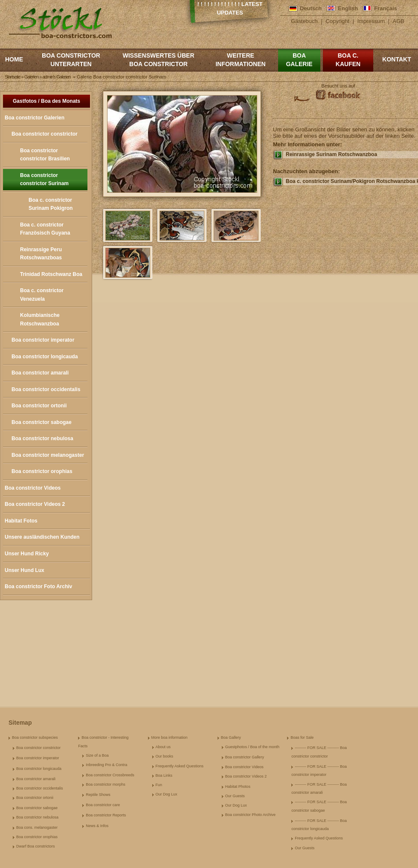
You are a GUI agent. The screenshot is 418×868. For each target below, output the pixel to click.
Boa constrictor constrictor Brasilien (45, 155)
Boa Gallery (231, 737)
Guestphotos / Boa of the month (252, 747)
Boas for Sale (302, 737)
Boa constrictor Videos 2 (35, 504)
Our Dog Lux (167, 794)
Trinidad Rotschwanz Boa (51, 274)
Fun (159, 785)
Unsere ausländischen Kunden (42, 537)
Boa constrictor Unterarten (71, 60)
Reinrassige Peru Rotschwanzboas (41, 254)
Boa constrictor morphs (106, 784)
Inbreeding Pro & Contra (106, 765)
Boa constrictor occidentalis (46, 389)
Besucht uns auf (338, 86)
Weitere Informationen (240, 60)
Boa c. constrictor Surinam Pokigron (51, 204)
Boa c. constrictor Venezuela (42, 295)
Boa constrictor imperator (43, 340)
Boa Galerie (299, 60)
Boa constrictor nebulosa (42, 438)
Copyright (337, 21)
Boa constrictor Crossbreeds (110, 775)
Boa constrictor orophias (42, 471)
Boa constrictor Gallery (245, 757)
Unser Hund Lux (25, 570)
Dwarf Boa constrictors (36, 846)
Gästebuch (304, 21)
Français (385, 8)
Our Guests (235, 796)
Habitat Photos (238, 787)
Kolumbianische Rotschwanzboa (40, 319)
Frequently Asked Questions (180, 766)
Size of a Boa (97, 755)
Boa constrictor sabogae (42, 422)
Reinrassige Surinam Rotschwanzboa (331, 154)
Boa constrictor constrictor (45, 134)
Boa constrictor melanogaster (48, 455)
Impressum (371, 21)
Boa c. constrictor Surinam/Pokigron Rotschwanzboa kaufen (352, 181)
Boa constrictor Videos (33, 488)
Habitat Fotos (21, 521)
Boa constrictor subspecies (35, 737)
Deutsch (311, 8)
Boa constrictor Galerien (35, 118)
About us (163, 747)
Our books (165, 756)
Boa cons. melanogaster (37, 827)
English (348, 8)
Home (14, 59)
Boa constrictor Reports (106, 815)
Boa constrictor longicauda (45, 357)
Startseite (12, 77)
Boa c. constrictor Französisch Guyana (45, 229)
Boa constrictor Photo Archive (250, 815)
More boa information (170, 737)
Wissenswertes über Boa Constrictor (158, 60)
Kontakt (396, 59)
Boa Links (164, 775)
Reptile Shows (98, 795)
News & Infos (97, 826)
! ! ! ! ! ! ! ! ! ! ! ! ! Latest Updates (230, 8)
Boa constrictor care (103, 805)
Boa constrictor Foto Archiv (38, 586)
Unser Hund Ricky (27, 554)
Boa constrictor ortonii (39, 406)
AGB (399, 21)
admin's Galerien (57, 77)
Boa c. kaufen (348, 60)
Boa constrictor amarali (40, 373)
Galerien (32, 77)
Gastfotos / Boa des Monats (46, 101)
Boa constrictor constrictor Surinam (44, 180)
